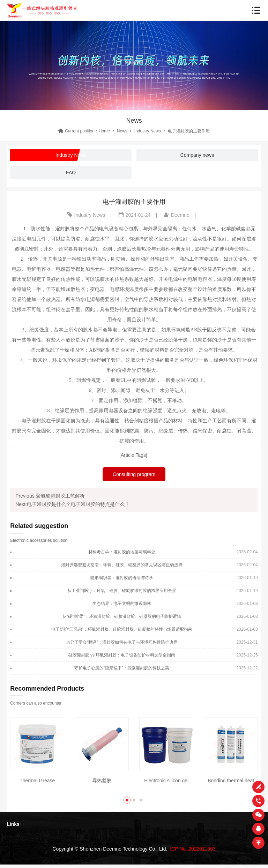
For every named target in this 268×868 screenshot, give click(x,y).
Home (104, 131)
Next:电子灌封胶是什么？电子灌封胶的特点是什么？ (72, 504)
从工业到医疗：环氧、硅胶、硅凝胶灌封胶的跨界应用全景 (122, 591)
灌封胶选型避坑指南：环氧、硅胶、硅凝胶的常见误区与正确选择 (122, 565)
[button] (127, 800)
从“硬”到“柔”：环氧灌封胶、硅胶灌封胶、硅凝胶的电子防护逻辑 (122, 616)
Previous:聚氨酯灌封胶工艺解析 (50, 496)
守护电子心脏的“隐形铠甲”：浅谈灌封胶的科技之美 (122, 668)
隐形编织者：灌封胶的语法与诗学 (122, 578)
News (122, 131)
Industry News (148, 131)
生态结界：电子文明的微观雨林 (122, 604)
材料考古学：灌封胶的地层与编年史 (122, 552)
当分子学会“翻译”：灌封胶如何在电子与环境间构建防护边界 (122, 642)
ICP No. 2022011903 (193, 849)
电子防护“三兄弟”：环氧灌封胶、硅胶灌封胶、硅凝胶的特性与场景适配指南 (122, 629)
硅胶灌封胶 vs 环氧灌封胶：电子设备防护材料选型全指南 (122, 655)
